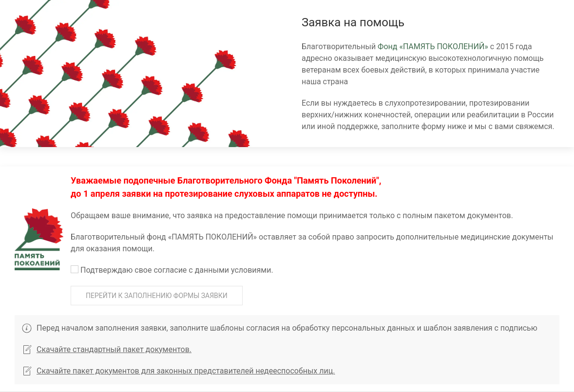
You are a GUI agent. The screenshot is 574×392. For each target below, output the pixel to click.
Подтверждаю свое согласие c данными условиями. (172, 270)
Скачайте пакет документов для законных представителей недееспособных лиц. (178, 371)
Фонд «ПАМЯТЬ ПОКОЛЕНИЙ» (433, 47)
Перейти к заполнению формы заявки (157, 296)
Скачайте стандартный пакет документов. (107, 349)
